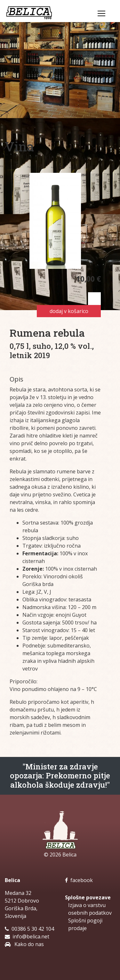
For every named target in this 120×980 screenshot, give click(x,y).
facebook (79, 880)
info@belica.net (31, 936)
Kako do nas (28, 944)
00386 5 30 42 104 (33, 929)
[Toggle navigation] (101, 13)
